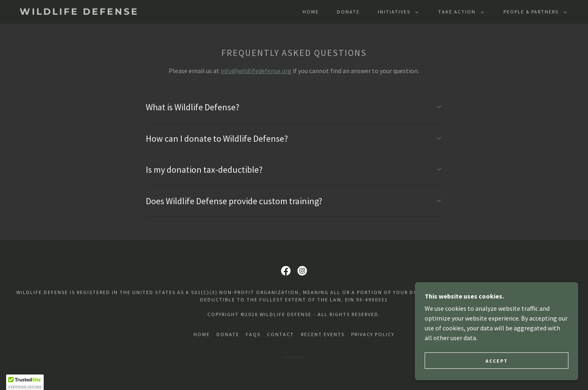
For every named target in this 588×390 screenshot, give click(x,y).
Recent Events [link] (323, 334)
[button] (396, 12)
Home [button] (202, 334)
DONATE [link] (348, 12)
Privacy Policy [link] (373, 334)
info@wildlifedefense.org (256, 71)
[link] (95, 12)
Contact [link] (281, 334)
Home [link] (311, 12)
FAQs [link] (253, 334)
